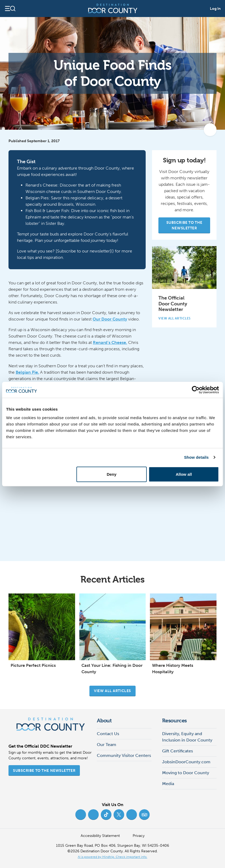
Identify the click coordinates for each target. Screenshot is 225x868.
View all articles (112, 691)
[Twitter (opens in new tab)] (119, 815)
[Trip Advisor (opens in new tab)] (144, 815)
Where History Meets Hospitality (173, 669)
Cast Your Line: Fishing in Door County (112, 669)
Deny (112, 474)
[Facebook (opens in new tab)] (81, 815)
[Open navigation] (10, 9)
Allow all (184, 474)
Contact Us (108, 734)
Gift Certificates (178, 751)
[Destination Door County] (113, 9)
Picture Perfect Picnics (33, 665)
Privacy (139, 836)
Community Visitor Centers (124, 755)
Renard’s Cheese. (110, 342)
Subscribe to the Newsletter (184, 225)
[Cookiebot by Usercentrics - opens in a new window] (196, 390)
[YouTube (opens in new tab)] (132, 815)
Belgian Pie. (27, 372)
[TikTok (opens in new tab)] (106, 815)
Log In (215, 9)
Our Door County (110, 319)
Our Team (107, 745)
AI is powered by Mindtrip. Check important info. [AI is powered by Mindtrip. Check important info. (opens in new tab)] (112, 857)
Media (168, 784)
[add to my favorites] (210, 130)
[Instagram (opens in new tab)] (93, 815)
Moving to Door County (186, 773)
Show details (196, 457)
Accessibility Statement (100, 836)
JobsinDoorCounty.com (186, 762)
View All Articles (177, 318)
